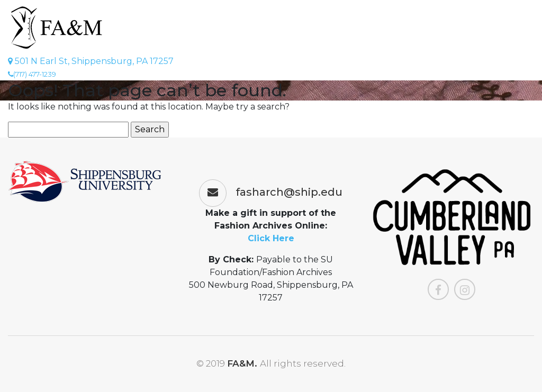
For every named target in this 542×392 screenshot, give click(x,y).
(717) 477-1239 (32, 74)
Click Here (271, 238)
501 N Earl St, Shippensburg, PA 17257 (91, 61)
